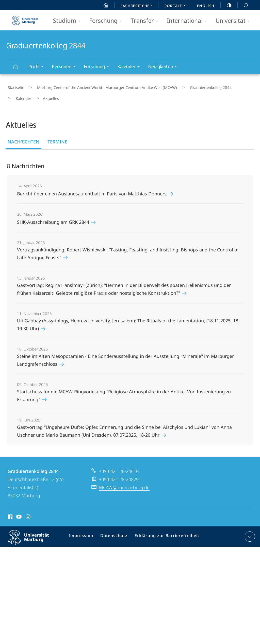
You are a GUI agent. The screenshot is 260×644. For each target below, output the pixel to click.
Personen (65, 67)
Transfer (146, 21)
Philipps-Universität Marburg (33, 535)
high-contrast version (226, 5)
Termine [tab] (57, 135)
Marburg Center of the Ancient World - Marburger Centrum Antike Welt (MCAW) (99, 86)
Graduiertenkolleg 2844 (18, 69)
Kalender (130, 67)
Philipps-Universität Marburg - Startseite (25, 19)
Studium (68, 21)
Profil (37, 67)
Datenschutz (114, 531)
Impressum (83, 531)
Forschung (107, 21)
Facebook (10, 511)
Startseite (14, 86)
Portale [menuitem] (176, 6)
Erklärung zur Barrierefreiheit (164, 531)
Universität (234, 21)
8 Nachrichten (26, 159)
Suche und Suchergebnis (243, 5)
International (189, 21)
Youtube (18, 511)
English (206, 6)
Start (103, 5)
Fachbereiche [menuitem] (138, 6)
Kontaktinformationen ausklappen (249, 530)
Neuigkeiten (164, 67)
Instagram (28, 511)
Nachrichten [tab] (23, 135)
